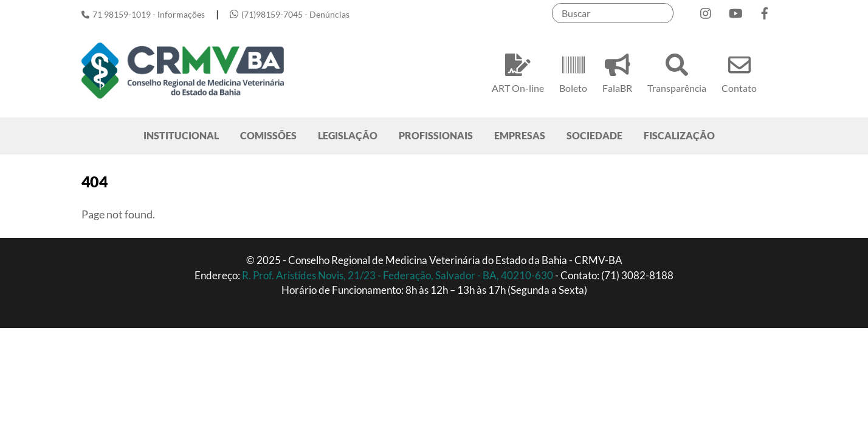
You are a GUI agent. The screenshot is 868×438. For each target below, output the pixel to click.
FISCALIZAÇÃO (679, 135)
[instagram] (706, 11)
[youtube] (735, 11)
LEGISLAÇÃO (348, 135)
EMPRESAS (520, 135)
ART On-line (518, 71)
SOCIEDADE (594, 135)
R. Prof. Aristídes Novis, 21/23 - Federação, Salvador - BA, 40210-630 (398, 276)
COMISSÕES (268, 135)
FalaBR (617, 71)
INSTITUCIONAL (181, 135)
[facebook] (765, 11)
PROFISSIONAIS (436, 135)
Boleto (573, 71)
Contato (739, 71)
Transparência (677, 71)
